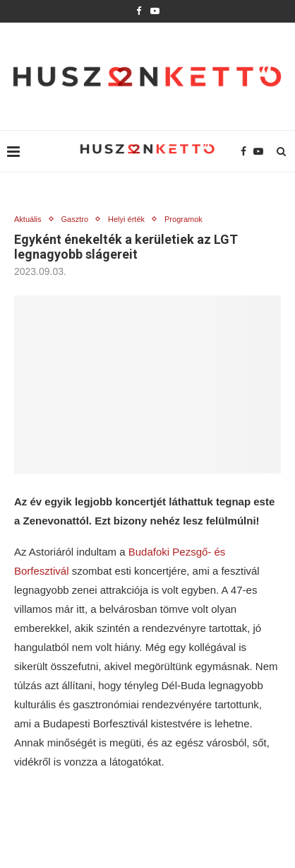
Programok (183, 219)
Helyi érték (126, 219)
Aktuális (28, 219)
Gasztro (75, 219)
